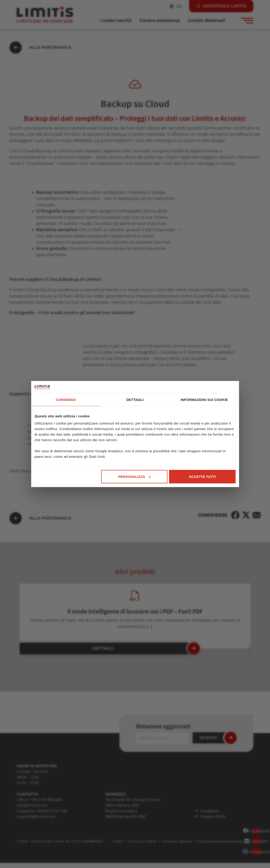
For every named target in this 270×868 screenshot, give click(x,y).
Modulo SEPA (213, 816)
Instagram (256, 852)
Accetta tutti (202, 477)
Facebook (256, 831)
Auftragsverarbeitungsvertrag (220, 841)
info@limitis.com (32, 805)
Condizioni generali (177, 841)
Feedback (210, 811)
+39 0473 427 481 (52, 811)
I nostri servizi (116, 20)
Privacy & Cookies (143, 841)
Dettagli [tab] (135, 399)
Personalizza (135, 477)
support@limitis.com (36, 816)
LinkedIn (256, 841)
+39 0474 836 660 (46, 800)
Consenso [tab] (66, 399)
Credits (118, 841)
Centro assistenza (160, 20)
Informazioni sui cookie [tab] (204, 399)
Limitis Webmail (206, 20)
